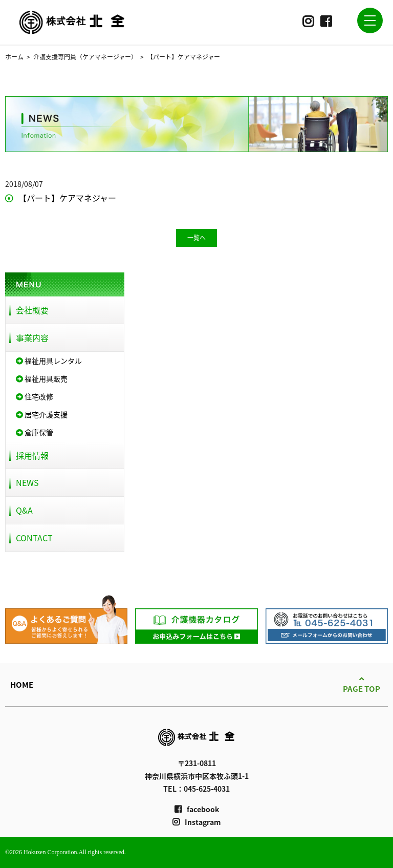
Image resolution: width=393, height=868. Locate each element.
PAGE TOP (362, 684)
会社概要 (32, 310)
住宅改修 (35, 396)
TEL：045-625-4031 (196, 789)
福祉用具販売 (42, 378)
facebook (197, 809)
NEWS (27, 482)
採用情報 (32, 455)
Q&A (24, 510)
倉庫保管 (35, 432)
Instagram (197, 822)
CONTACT (34, 538)
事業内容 (32, 337)
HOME (22, 685)
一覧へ (196, 238)
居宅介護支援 (42, 414)
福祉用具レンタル (49, 361)
